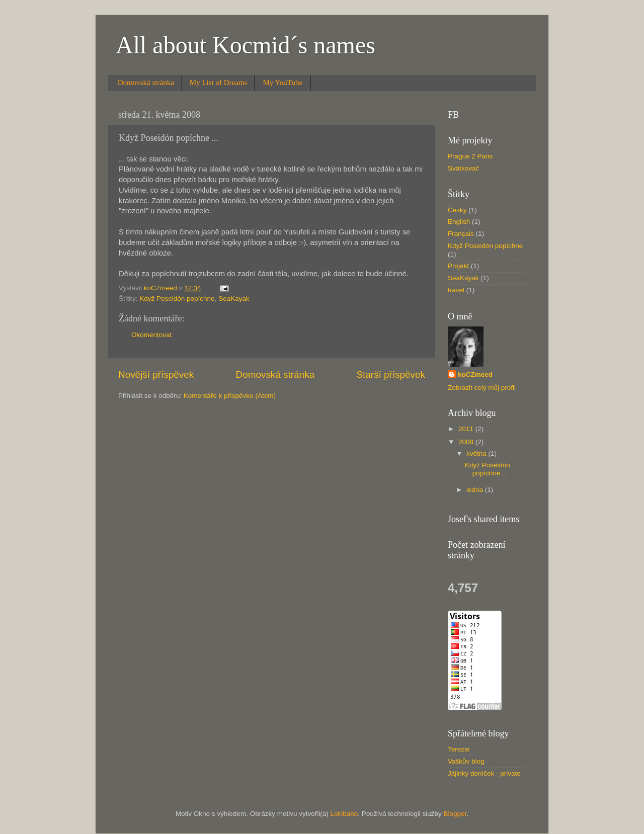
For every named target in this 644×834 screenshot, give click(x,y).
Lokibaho (344, 814)
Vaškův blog (466, 761)
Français (461, 234)
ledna (476, 490)
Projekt (458, 266)
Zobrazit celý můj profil (482, 388)
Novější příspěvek (156, 374)
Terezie (459, 749)
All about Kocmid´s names (246, 45)
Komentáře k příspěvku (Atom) (230, 396)
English (459, 222)
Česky (457, 210)
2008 (467, 442)
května (477, 453)
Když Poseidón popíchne (177, 299)
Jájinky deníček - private (484, 773)
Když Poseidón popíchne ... (488, 469)
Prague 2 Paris (470, 156)
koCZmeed (475, 374)
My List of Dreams (219, 82)
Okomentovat (151, 335)
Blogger (455, 814)
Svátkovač (463, 168)
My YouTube (283, 82)
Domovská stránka (146, 82)
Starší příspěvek (391, 374)
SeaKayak (234, 299)
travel (456, 290)
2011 (467, 429)
